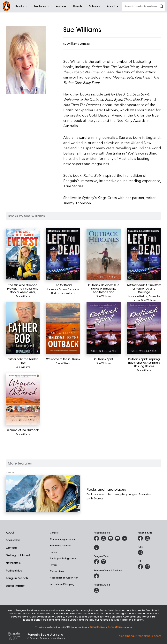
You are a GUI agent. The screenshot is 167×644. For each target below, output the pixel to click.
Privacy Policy (96, 627)
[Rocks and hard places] (43, 494)
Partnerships (14, 571)
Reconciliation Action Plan (64, 578)
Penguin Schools (17, 578)
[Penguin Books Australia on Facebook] (96, 538)
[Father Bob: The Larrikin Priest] (23, 328)
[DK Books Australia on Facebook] (140, 567)
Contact (11, 548)
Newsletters (13, 563)
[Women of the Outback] (23, 399)
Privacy (54, 565)
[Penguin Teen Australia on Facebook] (96, 562)
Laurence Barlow (57, 289)
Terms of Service (116, 627)
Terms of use (57, 571)
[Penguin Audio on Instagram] (96, 590)
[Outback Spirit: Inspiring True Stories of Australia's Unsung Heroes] (144, 328)
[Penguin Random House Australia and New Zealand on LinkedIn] (125, 538)
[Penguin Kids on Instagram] (147, 538)
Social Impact (15, 586)
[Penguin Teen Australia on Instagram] (103, 562)
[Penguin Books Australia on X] (110, 538)
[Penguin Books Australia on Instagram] (103, 538)
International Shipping (62, 584)
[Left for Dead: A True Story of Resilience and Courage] (144, 254)
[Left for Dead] (63, 254)
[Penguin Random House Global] (17, 636)
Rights (53, 552)
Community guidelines (62, 539)
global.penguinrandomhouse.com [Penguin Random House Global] (140, 636)
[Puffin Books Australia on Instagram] (140, 552)
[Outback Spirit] (104, 328)
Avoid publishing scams (63, 558)
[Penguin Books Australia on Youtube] (118, 538)
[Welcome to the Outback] (63, 328)
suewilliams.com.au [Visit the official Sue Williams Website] (76, 43)
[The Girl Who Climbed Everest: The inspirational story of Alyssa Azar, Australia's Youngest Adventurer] (23, 254)
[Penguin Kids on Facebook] (140, 538)
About (10, 533)
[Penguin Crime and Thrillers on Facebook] (96, 576)
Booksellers (13, 540)
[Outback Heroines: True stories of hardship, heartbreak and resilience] (104, 254)
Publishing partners (60, 545)
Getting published (18, 555)
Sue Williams (23, 296)
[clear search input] (161, 7)
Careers (54, 533)
